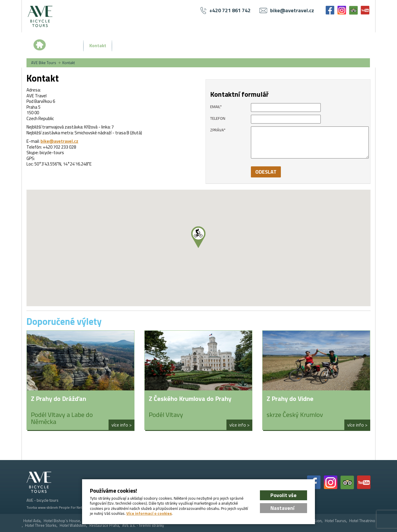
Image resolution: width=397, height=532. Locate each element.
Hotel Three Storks (41, 525)
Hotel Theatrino (362, 521)
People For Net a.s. (73, 507)
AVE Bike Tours (44, 63)
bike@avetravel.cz (59, 141)
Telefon (218, 118)
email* (216, 107)
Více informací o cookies (149, 513)
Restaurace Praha (104, 525)
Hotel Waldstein (73, 525)
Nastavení (282, 508)
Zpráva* (218, 130)
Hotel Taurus (335, 521)
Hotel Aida (32, 521)
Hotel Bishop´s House (62, 521)
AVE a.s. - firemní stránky (143, 525)
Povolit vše (283, 495)
